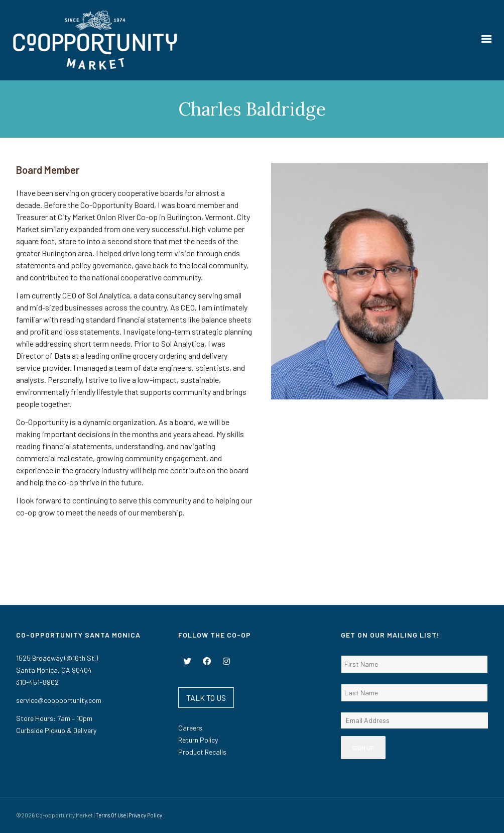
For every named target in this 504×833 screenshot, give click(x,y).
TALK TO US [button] (206, 698)
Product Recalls (202, 752)
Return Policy (198, 740)
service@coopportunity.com (59, 700)
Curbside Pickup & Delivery (56, 730)
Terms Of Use (111, 815)
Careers (190, 728)
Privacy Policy (145, 815)
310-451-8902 (37, 682)
